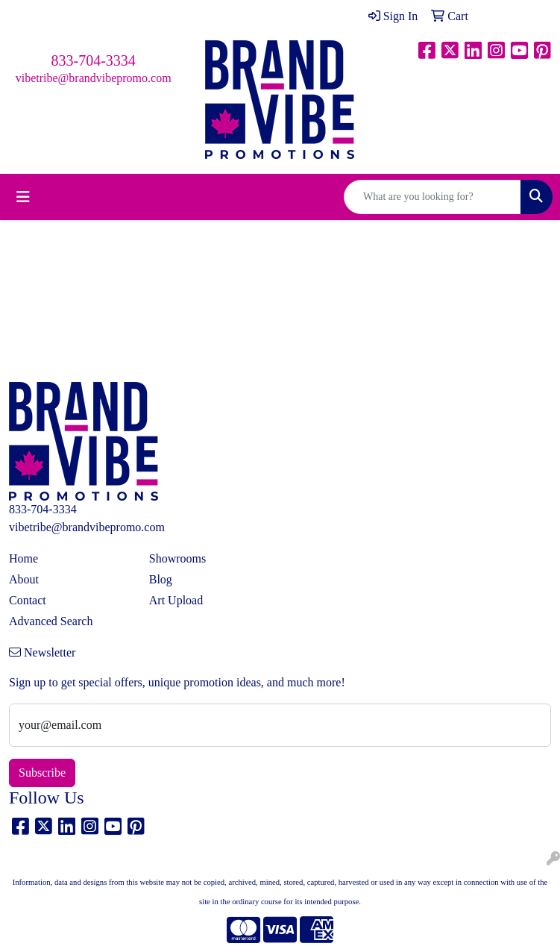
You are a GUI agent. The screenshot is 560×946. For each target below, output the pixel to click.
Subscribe (42, 773)
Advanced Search (51, 621)
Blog (161, 579)
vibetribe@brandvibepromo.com (94, 78)
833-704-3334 (94, 60)
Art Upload (176, 600)
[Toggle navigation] (23, 197)
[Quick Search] (432, 197)
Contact (28, 600)
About (24, 579)
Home (23, 558)
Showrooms (177, 558)
